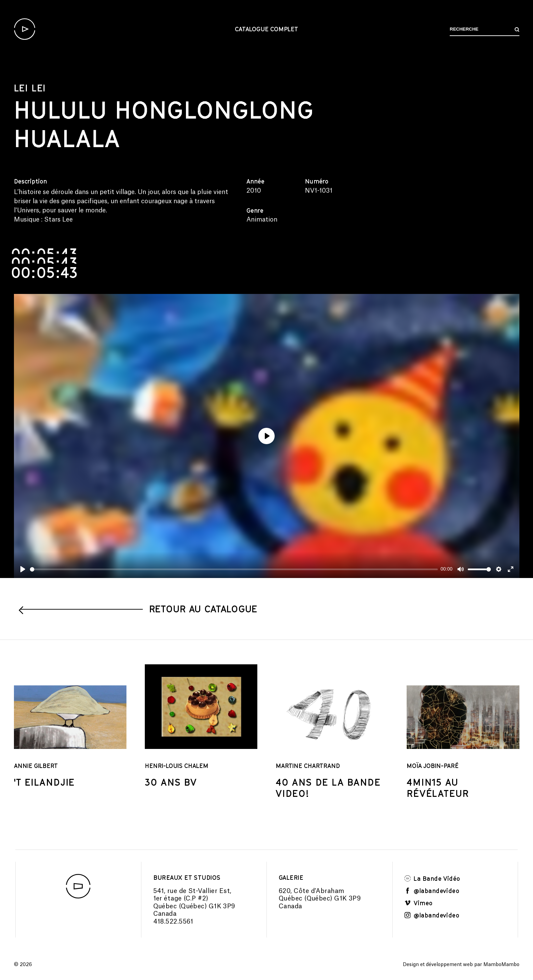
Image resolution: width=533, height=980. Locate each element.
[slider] (234, 569)
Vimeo (419, 903)
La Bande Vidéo (432, 878)
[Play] (23, 569)
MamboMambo (501, 965)
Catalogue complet (266, 29)
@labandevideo (432, 891)
